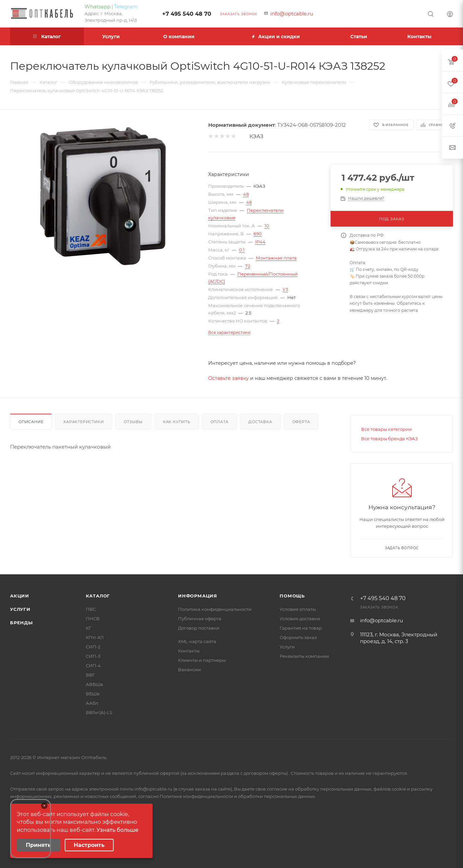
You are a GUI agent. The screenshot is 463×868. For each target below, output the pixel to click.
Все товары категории (386, 429)
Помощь (292, 596)
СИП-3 (93, 656)
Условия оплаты (298, 609)
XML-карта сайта (197, 641)
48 (246, 194)
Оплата (220, 422)
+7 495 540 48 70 (187, 14)
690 (258, 234)
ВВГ (90, 675)
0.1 (242, 250)
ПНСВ (93, 619)
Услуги (20, 609)
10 (267, 226)
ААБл (92, 703)
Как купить (177, 422)
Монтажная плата (276, 258)
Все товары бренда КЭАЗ (389, 439)
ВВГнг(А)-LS (99, 712)
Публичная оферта (200, 619)
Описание (31, 422)
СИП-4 (93, 666)
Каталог (98, 596)
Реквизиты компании (304, 656)
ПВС (91, 609)
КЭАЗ (256, 136)
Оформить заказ (298, 637)
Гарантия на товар (301, 628)
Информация (198, 596)
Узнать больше (118, 830)
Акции (20, 596)
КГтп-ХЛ (95, 637)
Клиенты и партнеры (202, 660)
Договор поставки (199, 628)
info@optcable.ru (292, 14)
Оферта (301, 422)
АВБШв (94, 684)
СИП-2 (93, 647)
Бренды (21, 623)
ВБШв (93, 694)
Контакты (189, 651)
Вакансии (189, 670)
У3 (285, 289)
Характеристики (83, 422)
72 (248, 266)
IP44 (260, 242)
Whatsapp (98, 7)
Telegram (126, 7)
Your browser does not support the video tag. (31, 829)
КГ (89, 628)
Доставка (260, 422)
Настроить (89, 845)
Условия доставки (300, 619)
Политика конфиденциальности (215, 609)
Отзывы (133, 422)
